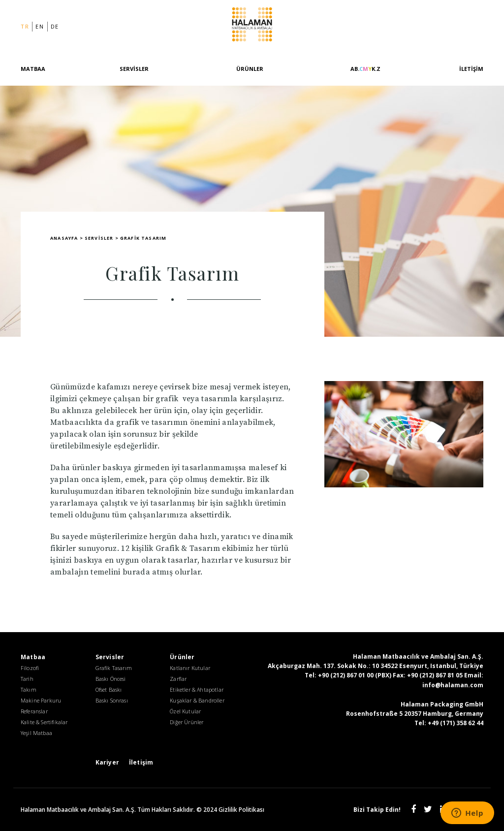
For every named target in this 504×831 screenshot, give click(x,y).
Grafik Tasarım (114, 668)
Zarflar (178, 679)
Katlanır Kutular (190, 668)
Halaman (252, 26)
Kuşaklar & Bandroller (197, 700)
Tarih (27, 679)
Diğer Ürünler (187, 722)
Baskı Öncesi (111, 679)
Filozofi (30, 668)
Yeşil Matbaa (36, 733)
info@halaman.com (453, 685)
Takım (29, 689)
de (55, 26)
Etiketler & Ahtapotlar (197, 689)
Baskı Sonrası (112, 700)
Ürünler (250, 69)
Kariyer (107, 762)
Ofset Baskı (109, 689)
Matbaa (33, 69)
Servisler (134, 69)
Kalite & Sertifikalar (44, 722)
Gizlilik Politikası (241, 810)
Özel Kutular (185, 711)
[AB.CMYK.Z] (365, 75)
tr (25, 26)
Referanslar (34, 711)
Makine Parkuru (41, 700)
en (40, 26)
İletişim (471, 69)
